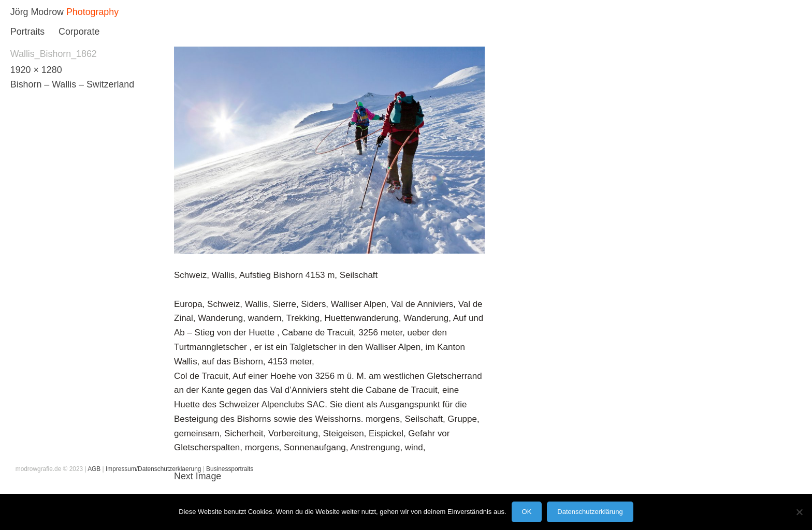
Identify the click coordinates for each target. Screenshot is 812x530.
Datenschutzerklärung (590, 512)
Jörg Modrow (37, 12)
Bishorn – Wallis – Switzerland (72, 84)
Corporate (79, 32)
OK (527, 512)
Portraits (27, 32)
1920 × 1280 (36, 70)
